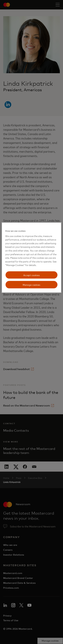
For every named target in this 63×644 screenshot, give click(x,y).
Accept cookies (32, 275)
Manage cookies (32, 285)
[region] (31, 258)
